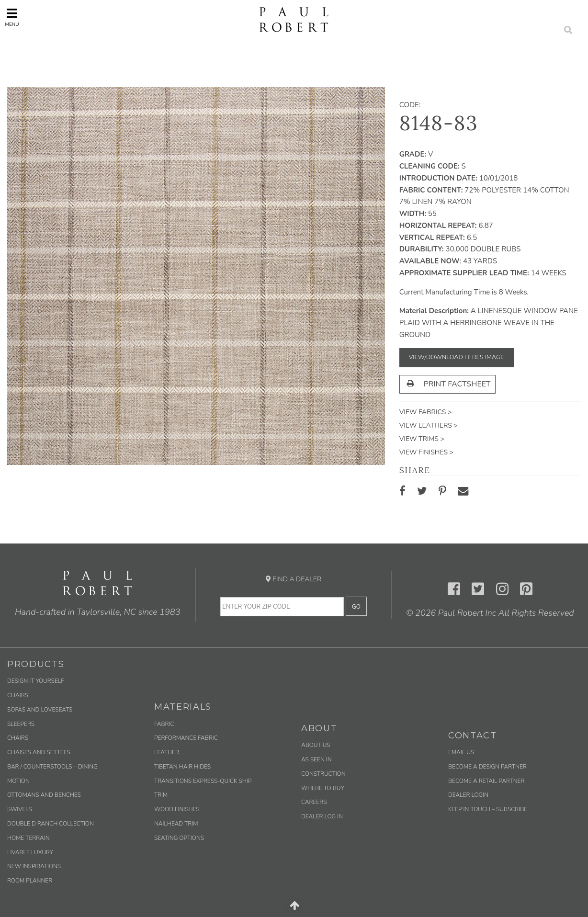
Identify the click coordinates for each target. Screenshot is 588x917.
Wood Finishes (177, 809)
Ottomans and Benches (44, 795)
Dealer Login (468, 795)
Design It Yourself (36, 681)
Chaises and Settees (39, 752)
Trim (161, 795)
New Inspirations (34, 866)
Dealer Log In (322, 816)
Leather (167, 752)
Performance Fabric (186, 738)
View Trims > (422, 439)
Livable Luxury (30, 852)
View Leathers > (429, 425)
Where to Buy (323, 788)
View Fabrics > (426, 412)
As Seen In (317, 759)
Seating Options (179, 838)
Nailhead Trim (176, 824)
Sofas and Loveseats (40, 710)
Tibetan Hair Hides (182, 767)
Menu (12, 17)
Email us (461, 752)
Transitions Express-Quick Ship (203, 781)
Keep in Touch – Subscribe (488, 809)
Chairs (18, 695)
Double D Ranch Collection (51, 824)
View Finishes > (426, 452)
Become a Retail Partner (486, 781)
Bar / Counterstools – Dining (52, 767)
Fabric (164, 724)
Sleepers (21, 724)
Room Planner (30, 881)
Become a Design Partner (487, 767)
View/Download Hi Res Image (457, 357)
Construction (323, 774)
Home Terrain (28, 838)
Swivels (20, 809)
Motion (18, 781)
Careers (314, 802)
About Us (316, 745)
